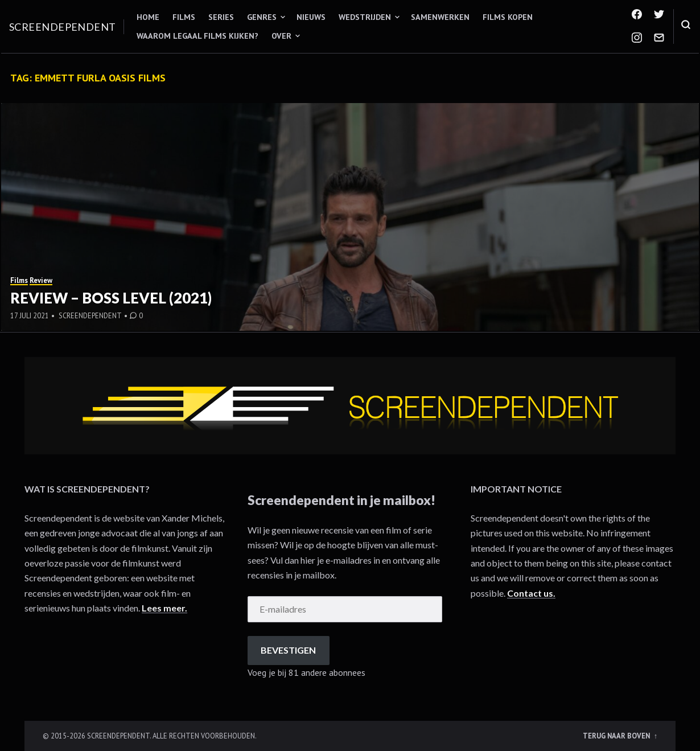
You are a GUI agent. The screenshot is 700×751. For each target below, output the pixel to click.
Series (221, 17)
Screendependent (63, 27)
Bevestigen (288, 650)
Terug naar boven (617, 736)
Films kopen (508, 17)
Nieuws (311, 17)
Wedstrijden (365, 17)
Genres (262, 17)
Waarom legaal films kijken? (197, 36)
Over (281, 36)
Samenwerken (440, 17)
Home (148, 17)
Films (184, 17)
